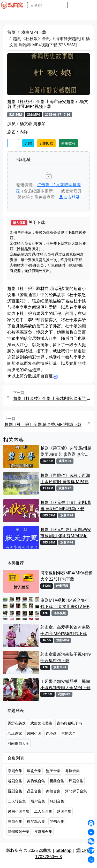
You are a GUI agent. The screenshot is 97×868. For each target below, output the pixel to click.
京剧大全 (69, 733)
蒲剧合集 (57, 801)
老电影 (48, 15)
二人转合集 (17, 801)
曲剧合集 (15, 821)
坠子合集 (53, 771)
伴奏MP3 (86, 15)
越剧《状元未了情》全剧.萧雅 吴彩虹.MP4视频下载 (66, 506)
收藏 (13, 143)
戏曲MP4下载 (34, 32)
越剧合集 (15, 781)
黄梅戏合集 (36, 781)
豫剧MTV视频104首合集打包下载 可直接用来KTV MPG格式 (66, 603)
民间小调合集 (19, 811)
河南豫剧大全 (18, 743)
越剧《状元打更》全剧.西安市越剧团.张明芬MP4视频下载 (66, 533)
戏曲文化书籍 (41, 723)
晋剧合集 (15, 791)
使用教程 (68, 143)
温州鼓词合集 (19, 831)
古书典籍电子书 (69, 723)
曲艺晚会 (66, 15)
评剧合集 (76, 781)
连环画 (51, 733)
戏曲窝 (45, 850)
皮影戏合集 (43, 831)
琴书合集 (57, 821)
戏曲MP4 (10, 15)
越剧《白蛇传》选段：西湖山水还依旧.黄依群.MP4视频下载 (66, 479)
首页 (11, 32)
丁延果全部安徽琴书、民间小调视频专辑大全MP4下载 (65, 684)
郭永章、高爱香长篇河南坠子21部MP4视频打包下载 (65, 630)
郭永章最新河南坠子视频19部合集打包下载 (65, 657)
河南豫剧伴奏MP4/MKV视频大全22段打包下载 (66, 576)
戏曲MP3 (30, 15)
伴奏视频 (62, 586)
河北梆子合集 (76, 791)
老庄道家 (15, 733)
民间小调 (34, 733)
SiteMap (64, 850)
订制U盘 (46, 143)
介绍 (28, 143)
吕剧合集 (34, 791)
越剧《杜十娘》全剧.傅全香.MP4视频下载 (43, 424)
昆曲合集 (57, 781)
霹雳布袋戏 (17, 723)
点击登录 (69, 197)
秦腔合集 (53, 791)
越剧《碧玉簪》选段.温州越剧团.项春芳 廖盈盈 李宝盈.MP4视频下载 (66, 451)
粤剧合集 (72, 771)
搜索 (73, 5)
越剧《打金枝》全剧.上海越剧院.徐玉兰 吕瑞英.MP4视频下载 (53, 398)
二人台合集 (43, 811)
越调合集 (64, 811)
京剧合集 (15, 771)
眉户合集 (38, 801)
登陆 (90, 5)
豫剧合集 (34, 771)
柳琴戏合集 (36, 821)
